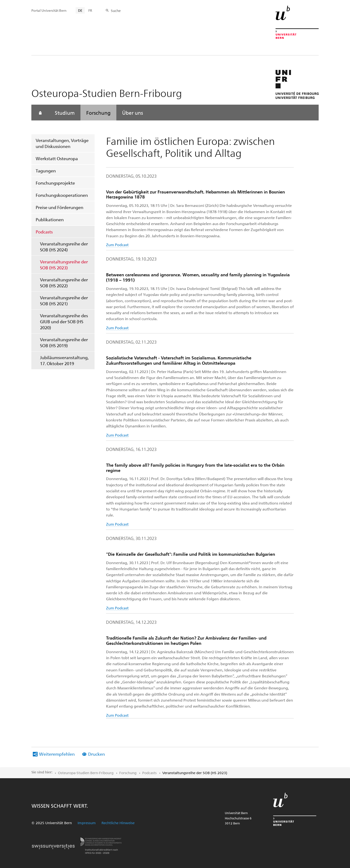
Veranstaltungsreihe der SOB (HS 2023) (64, 265)
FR (90, 10)
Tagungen (46, 171)
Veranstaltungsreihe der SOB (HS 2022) (64, 283)
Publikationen (50, 219)
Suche (116, 11)
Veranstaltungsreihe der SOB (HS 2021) (64, 301)
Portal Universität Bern (49, 10)
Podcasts (44, 232)
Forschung (98, 113)
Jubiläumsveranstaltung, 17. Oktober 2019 (64, 360)
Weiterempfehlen (57, 754)
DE (80, 10)
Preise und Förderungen (59, 207)
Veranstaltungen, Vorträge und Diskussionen (62, 143)
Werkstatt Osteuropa (57, 158)
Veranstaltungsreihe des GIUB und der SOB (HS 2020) (64, 321)
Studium (65, 113)
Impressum (87, 823)
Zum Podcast (117, 245)
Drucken (96, 754)
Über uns (133, 113)
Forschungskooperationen (62, 195)
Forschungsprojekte (55, 183)
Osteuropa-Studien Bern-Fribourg (86, 773)
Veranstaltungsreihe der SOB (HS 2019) (64, 342)
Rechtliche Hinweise (118, 823)
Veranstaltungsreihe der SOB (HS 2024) (64, 247)
